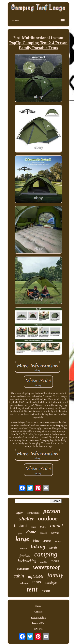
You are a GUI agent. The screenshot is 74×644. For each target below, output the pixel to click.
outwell (23, 549)
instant (20, 526)
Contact (38, 612)
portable (44, 562)
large (22, 539)
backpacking (27, 561)
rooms (55, 561)
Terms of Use (38, 623)
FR (41, 629)
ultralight (51, 583)
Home (38, 606)
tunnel (57, 525)
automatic (23, 569)
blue (36, 540)
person (52, 511)
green (20, 533)
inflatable (36, 576)
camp (34, 527)
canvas (55, 533)
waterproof (46, 567)
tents (37, 582)
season (44, 533)
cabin (19, 576)
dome (31, 532)
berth (53, 548)
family (55, 575)
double (47, 541)
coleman (24, 583)
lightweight (33, 513)
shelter (27, 519)
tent (32, 589)
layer (20, 513)
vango (58, 541)
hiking (38, 546)
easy (43, 526)
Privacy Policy (38, 617)
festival (25, 556)
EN (36, 629)
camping (46, 554)
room (46, 591)
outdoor (48, 518)
